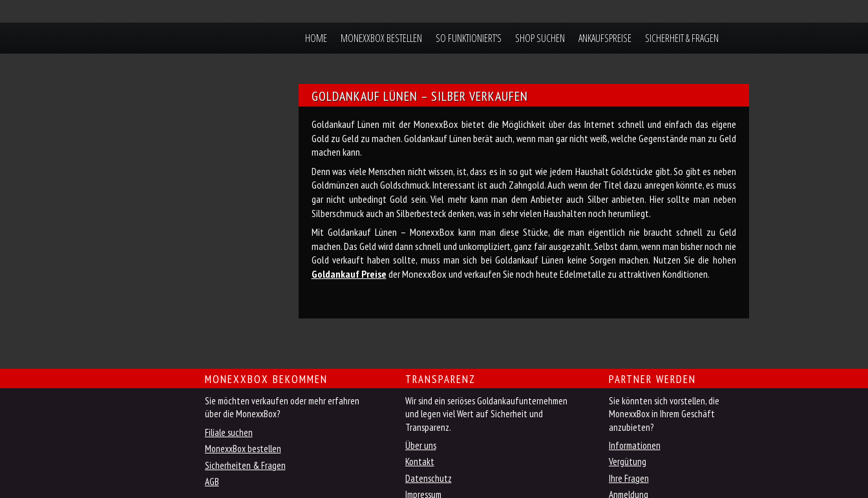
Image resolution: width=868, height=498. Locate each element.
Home (316, 38)
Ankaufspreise (605, 38)
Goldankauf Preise (349, 274)
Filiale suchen (229, 432)
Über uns (421, 445)
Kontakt (420, 462)
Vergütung (628, 462)
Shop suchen (540, 38)
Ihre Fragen (629, 478)
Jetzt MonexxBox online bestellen (153, 388)
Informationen (635, 445)
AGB (212, 482)
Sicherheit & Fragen (682, 38)
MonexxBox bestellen (381, 38)
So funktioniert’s (469, 38)
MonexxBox (194, 38)
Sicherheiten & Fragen (245, 465)
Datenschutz (429, 478)
